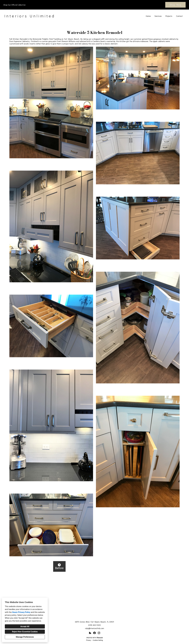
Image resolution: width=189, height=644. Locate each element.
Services (158, 16)
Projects (169, 16)
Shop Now (175, 5)
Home (148, 16)
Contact (179, 16)
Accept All (25, 626)
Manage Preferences (25, 637)
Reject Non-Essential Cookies (25, 632)
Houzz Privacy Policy (21, 612)
